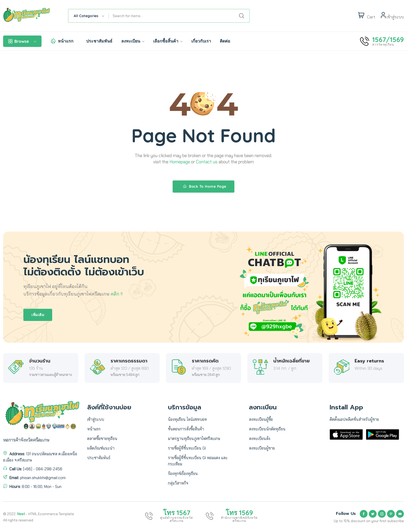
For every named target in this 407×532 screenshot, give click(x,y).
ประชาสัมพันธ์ (99, 41)
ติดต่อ (225, 41)
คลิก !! (117, 294)
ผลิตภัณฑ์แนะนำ (101, 448)
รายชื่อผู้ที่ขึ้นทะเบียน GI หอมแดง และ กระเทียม (198, 461)
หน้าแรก (66, 41)
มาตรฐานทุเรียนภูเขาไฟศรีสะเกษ (194, 439)
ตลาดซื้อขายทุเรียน (102, 439)
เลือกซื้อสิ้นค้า (168, 41)
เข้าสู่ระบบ (96, 419)
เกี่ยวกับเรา (201, 41)
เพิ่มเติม (38, 315)
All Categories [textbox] (86, 16)
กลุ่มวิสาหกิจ (178, 483)
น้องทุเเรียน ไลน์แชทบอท (187, 419)
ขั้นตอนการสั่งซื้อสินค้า (186, 429)
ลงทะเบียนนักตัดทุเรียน (267, 429)
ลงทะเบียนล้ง (260, 439)
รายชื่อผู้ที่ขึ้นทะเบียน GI (187, 448)
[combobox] (89, 16)
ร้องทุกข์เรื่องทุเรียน (183, 474)
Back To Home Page (205, 186)
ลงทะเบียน (133, 41)
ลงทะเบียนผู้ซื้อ (261, 419)
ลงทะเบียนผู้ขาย (262, 448)
